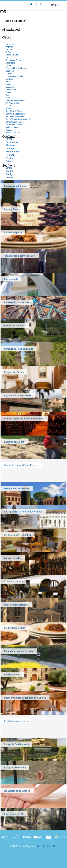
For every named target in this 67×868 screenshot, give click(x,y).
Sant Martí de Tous (14, 111)
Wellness (10, 145)
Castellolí (10, 71)
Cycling (10, 158)
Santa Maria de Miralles (16, 122)
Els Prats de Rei (13, 103)
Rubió (8, 109)
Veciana (9, 130)
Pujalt (8, 106)
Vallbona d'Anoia (13, 127)
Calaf (8, 58)
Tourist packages (14, 21)
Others (9, 161)
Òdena (8, 92)
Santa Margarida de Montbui (18, 119)
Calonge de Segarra (14, 60)
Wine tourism (13, 152)
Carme (8, 66)
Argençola (10, 47)
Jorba (8, 82)
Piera (8, 98)
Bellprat (9, 49)
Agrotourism (12, 142)
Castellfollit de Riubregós (17, 68)
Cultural (10, 149)
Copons (9, 74)
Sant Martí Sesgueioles (15, 114)
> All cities (10, 44)
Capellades (10, 63)
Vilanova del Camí (13, 133)
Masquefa (10, 87)
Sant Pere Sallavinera (15, 117)
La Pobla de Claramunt (15, 100)
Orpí (8, 95)
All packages (11, 30)
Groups (10, 171)
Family (9, 174)
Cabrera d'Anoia (13, 55)
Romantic (11, 155)
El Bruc (9, 52)
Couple (9, 178)
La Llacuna (10, 84)
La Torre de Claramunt (15, 125)
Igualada (9, 79)
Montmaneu (11, 90)
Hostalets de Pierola (14, 76)
